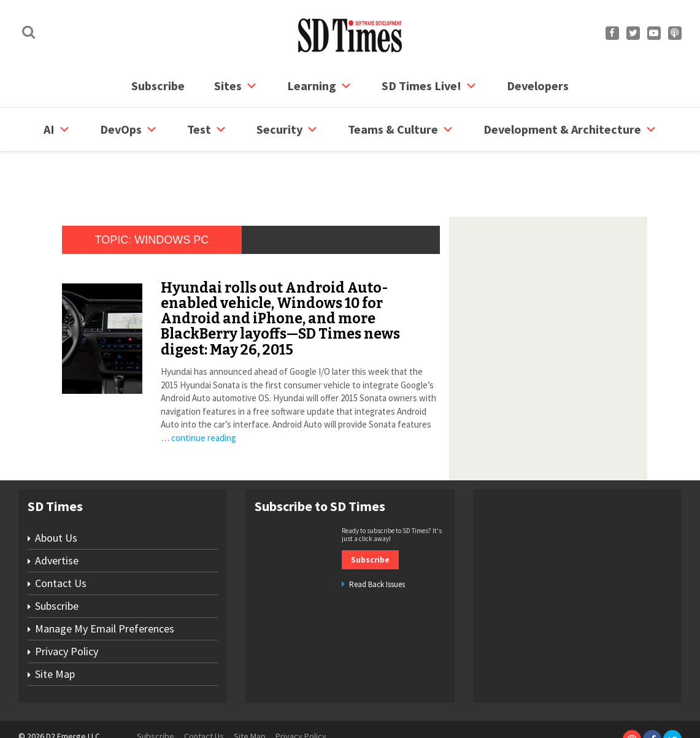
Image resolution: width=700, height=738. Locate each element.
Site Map (55, 627)
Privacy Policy (67, 605)
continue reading (204, 391)
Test (207, 129)
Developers (538, 86)
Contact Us (61, 536)
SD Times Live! (429, 86)
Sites (236, 86)
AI (57, 129)
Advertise (57, 514)
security (287, 129)
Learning (320, 86)
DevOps (129, 129)
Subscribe (158, 86)
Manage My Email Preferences (105, 582)
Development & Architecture (570, 129)
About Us (56, 491)
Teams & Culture (401, 129)
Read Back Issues (377, 538)
